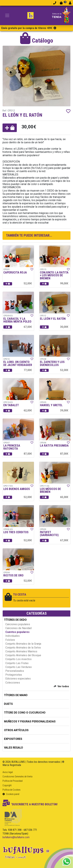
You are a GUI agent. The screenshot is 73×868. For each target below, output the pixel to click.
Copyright (7, 785)
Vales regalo (14, 748)
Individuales (13, 636)
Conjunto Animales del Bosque (23, 655)
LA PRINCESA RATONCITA (12, 447)
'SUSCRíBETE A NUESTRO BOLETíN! (30, 804)
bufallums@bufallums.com (16, 837)
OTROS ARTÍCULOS (16, 730)
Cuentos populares (17, 632)
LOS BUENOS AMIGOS (17, 489)
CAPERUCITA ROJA (15, 272)
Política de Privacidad (13, 781)
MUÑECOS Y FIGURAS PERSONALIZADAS (30, 721)
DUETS (8, 704)
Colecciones (13, 683)
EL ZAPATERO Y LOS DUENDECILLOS (52, 363)
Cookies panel (11, 794)
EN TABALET (11, 405)
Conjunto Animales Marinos (21, 651)
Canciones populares (18, 624)
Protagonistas (14, 675)
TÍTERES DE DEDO (15, 620)
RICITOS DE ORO (13, 575)
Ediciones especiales (18, 679)
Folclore (10, 640)
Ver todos (63, 686)
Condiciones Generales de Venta (17, 777)
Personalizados (15, 671)
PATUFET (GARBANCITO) (49, 534)
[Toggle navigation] (7, 15)
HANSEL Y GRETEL (51, 405)
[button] (10, 128)
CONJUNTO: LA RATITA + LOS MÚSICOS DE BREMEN (54, 275)
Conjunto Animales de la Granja (23, 644)
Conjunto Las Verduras (19, 667)
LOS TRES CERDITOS (16, 532)
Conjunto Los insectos (18, 659)
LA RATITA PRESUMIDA (54, 446)
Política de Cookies (11, 790)
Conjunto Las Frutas (17, 663)
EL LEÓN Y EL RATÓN (53, 319)
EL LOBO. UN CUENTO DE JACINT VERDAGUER (18, 363)
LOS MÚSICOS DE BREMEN (50, 490)
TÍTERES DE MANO (16, 695)
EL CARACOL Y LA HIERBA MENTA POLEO (17, 320)
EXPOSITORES (13, 739)
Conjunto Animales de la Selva (23, 648)
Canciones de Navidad (18, 628)
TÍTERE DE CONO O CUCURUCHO (25, 713)
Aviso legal (8, 772)
